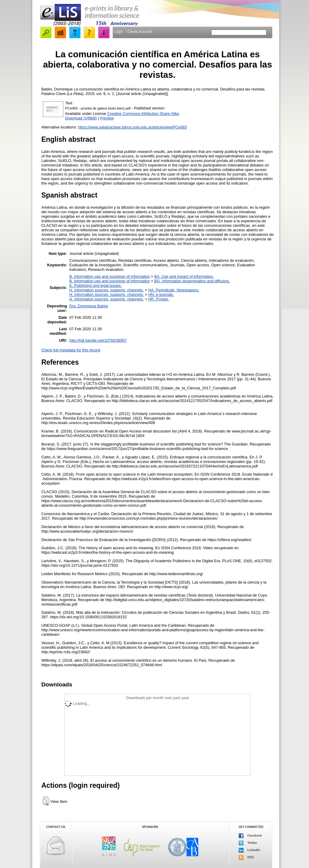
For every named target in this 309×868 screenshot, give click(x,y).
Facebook (250, 836)
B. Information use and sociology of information (110, 276)
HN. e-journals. (161, 295)
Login (118, 32)
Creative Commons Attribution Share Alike (143, 114)
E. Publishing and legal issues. (96, 285)
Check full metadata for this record (71, 350)
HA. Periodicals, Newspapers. (174, 290)
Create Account (139, 32)
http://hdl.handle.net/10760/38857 (98, 340)
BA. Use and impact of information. (184, 276)
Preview (107, 118)
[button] (46, 801)
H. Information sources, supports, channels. (107, 290)
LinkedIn (249, 850)
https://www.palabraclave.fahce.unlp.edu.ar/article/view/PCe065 (133, 127)
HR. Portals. (159, 299)
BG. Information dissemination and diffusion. (192, 281)
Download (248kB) (81, 118)
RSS (246, 857)
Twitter (248, 843)
